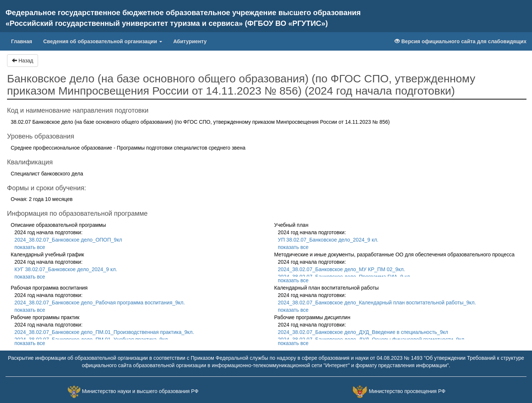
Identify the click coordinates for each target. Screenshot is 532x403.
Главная (24, 41)
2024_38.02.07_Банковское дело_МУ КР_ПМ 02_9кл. (341, 269)
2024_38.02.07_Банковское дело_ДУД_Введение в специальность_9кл (363, 332)
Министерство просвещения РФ (407, 391)
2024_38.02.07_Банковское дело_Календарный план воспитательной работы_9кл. (377, 303)
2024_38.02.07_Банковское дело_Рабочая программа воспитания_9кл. (100, 303)
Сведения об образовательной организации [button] (103, 41)
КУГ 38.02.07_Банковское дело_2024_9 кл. (66, 269)
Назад (23, 61)
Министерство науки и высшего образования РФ (140, 391)
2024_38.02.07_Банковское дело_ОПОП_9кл (68, 240)
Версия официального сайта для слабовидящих (461, 41)
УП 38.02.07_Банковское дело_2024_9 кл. (328, 240)
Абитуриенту (190, 41)
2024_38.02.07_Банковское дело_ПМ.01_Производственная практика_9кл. (104, 332)
